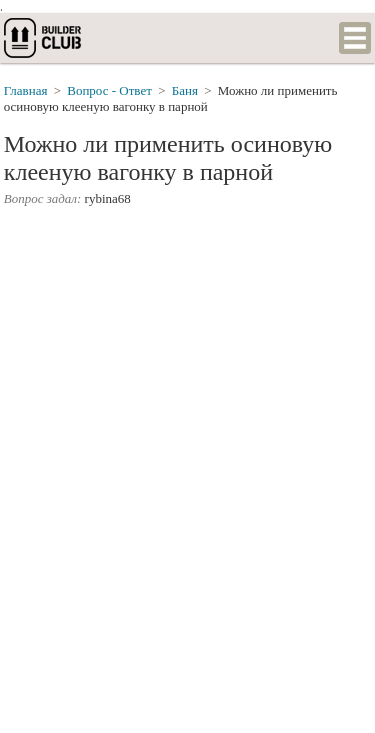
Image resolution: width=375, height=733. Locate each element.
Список (355, 38)
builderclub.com (44, 38)
